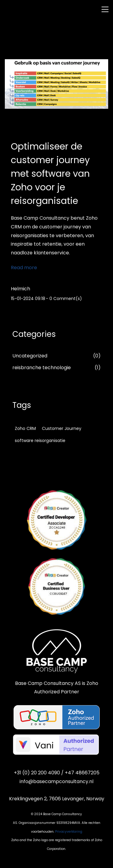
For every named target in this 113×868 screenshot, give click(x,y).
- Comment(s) (64, 298)
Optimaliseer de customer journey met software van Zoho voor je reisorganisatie (50, 174)
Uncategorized (30, 356)
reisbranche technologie (42, 368)
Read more (24, 268)
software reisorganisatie (40, 440)
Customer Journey (62, 428)
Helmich (20, 289)
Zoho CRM (25, 428)
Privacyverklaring (69, 832)
